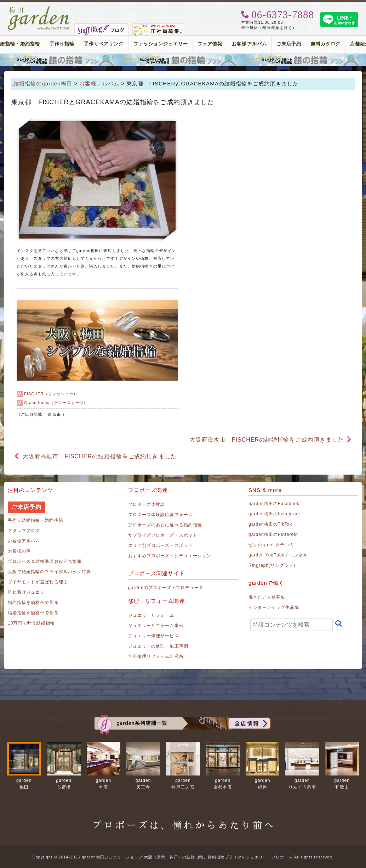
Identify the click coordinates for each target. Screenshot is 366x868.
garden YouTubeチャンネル (278, 555)
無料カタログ (326, 44)
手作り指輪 (62, 44)
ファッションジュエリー (161, 44)
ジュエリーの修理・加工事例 (158, 646)
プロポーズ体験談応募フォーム (161, 515)
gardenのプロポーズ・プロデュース (166, 588)
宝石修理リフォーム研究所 (156, 656)
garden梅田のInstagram (274, 514)
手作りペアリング (104, 44)
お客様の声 (19, 551)
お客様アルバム (249, 44)
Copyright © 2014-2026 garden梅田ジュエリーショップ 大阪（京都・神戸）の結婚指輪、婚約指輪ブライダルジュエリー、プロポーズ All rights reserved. (183, 857)
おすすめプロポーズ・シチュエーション (170, 556)
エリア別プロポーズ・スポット (161, 545)
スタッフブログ (24, 531)
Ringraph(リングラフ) (272, 565)
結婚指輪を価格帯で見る (33, 613)
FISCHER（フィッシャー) (50, 394)
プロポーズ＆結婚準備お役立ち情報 (45, 561)
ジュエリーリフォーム (151, 615)
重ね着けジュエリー (28, 592)
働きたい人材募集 (267, 597)
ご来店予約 (289, 44)
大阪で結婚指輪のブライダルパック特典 (49, 572)
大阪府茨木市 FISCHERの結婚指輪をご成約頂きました (267, 440)
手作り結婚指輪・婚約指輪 (36, 520)
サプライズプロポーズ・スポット (163, 535)
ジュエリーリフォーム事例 (156, 626)
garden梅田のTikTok (270, 524)
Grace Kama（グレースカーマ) (55, 403)
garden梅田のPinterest (273, 534)
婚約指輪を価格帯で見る (33, 603)
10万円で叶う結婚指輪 (31, 623)
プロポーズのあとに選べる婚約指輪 (165, 525)
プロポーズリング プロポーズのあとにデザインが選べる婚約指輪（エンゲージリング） (183, 60)
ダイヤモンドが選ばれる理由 (38, 582)
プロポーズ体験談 (147, 504)
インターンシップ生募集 (274, 607)
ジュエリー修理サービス (154, 636)
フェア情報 (210, 44)
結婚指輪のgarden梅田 (43, 83)
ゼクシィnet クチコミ (271, 545)
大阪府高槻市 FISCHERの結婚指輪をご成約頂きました (99, 456)
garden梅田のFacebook (274, 504)
